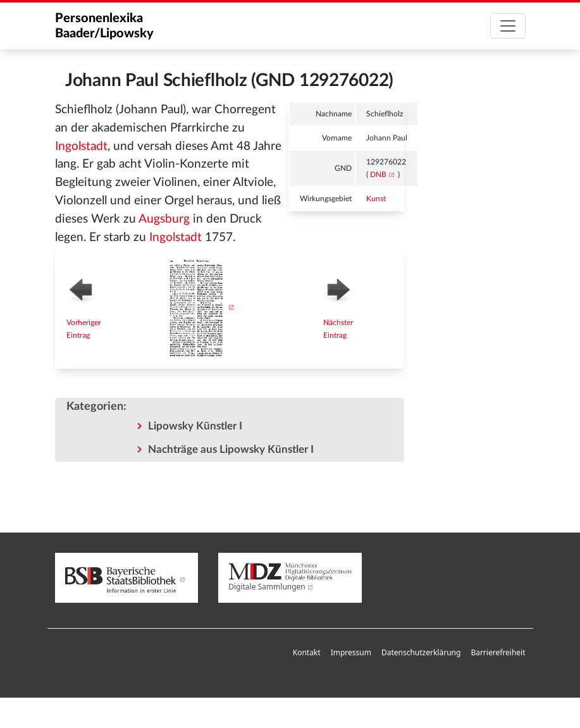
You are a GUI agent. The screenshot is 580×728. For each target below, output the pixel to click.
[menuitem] (307, 653)
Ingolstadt (81, 146)
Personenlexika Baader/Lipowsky (104, 26)
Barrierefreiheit (498, 652)
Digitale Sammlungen (267, 587)
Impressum (351, 652)
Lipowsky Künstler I (195, 426)
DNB (378, 175)
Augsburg (164, 219)
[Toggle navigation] (508, 26)
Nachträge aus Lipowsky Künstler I (231, 449)
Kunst (376, 199)
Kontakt (307, 652)
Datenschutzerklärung (421, 652)
